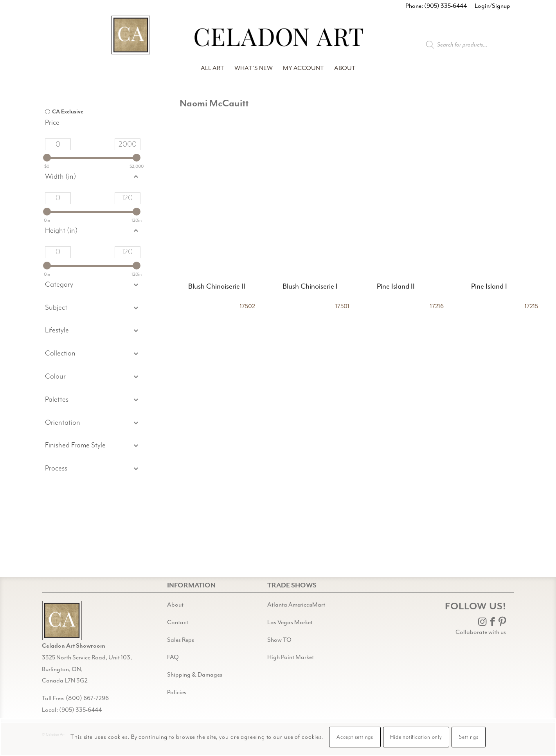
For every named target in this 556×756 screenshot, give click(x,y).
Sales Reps (181, 640)
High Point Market (291, 657)
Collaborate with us (481, 632)
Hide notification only (416, 737)
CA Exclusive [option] (68, 112)
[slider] (47, 158)
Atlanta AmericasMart (296, 605)
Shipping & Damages (195, 675)
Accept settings (355, 737)
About (175, 605)
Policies (177, 692)
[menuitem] (212, 68)
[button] (93, 308)
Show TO (279, 640)
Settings (469, 737)
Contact (178, 622)
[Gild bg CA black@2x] (62, 620)
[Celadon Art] (278, 39)
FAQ (173, 657)
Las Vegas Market (290, 622)
